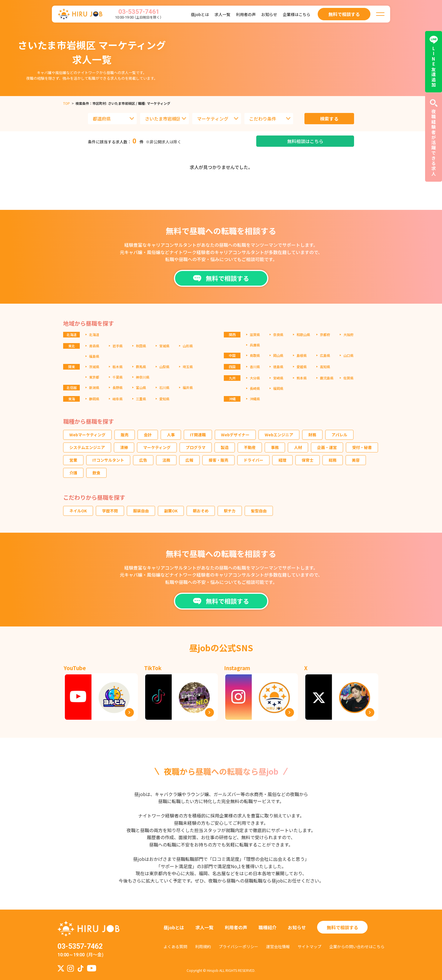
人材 (298, 447)
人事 (171, 435)
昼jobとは (200, 14)
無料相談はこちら (305, 141)
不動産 (250, 447)
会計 (148, 435)
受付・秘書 (362, 447)
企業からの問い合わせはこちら (357, 946)
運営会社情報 (278, 946)
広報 (189, 460)
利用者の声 (246, 14)
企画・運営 (327, 447)
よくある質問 (175, 946)
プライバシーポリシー (238, 946)
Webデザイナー (235, 435)
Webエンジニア (279, 435)
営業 (73, 460)
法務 (166, 460)
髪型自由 (259, 511)
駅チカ (230, 511)
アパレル (339, 435)
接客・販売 (218, 460)
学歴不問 (110, 511)
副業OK (171, 511)
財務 (312, 435)
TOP (67, 103)
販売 (125, 435)
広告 (143, 460)
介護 (73, 473)
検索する (329, 119)
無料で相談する (342, 927)
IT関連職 (198, 435)
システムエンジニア (87, 447)
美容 (356, 460)
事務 (275, 447)
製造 (225, 447)
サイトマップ (310, 946)
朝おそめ (201, 511)
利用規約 (203, 946)
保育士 (308, 460)
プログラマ (196, 447)
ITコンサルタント (108, 460)
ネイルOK (78, 511)
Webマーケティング (87, 435)
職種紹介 (268, 927)
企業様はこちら (297, 14)
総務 (333, 460)
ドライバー (253, 460)
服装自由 (141, 511)
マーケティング (157, 447)
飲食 (96, 473)
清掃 (124, 447)
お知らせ (269, 14)
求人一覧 (222, 14)
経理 (282, 460)
